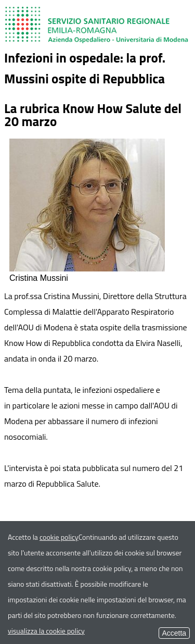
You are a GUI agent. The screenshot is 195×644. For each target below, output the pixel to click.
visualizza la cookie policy (46, 631)
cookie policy (59, 537)
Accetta (174, 633)
